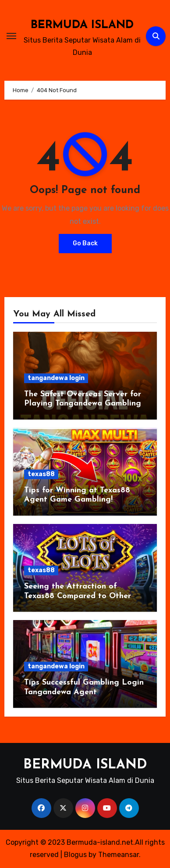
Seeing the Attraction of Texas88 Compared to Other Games (78, 596)
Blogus (75, 855)
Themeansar (119, 855)
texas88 (41, 474)
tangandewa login (56, 378)
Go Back (85, 243)
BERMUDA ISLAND (82, 25)
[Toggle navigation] (11, 36)
